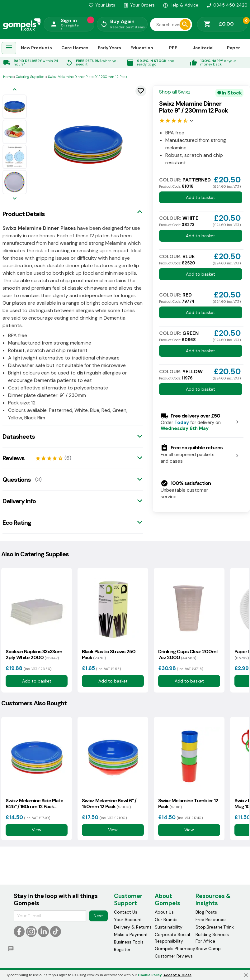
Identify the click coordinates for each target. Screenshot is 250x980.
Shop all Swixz (175, 92)
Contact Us (126, 912)
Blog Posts (206, 912)
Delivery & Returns (133, 927)
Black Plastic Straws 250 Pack (109, 654)
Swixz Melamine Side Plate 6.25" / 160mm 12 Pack (34, 804)
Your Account (128, 920)
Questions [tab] (17, 480)
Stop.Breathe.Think (215, 927)
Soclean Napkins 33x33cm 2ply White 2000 (34, 654)
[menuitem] (9, 48)
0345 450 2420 (227, 5)
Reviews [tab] (14, 458)
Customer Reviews (174, 956)
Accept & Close (177, 975)
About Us (164, 912)
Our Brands (166, 920)
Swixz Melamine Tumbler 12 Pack (188, 804)
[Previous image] (15, 90)
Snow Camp (208, 949)
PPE (173, 48)
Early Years (109, 48)
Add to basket (200, 197)
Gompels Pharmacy (175, 949)
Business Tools (129, 942)
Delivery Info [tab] (19, 501)
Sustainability (169, 927)
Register (122, 949)
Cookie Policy (150, 975)
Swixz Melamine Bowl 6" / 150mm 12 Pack (109, 804)
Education (142, 48)
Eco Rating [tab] (17, 523)
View (37, 830)
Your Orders (139, 5)
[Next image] (15, 199)
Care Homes (75, 48)
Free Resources (211, 920)
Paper (233, 48)
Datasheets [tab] (19, 437)
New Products (36, 48)
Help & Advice (181, 5)
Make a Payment (131, 934)
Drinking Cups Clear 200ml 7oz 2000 (188, 654)
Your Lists (102, 5)
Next (98, 916)
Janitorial (203, 48)
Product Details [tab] (24, 214)
